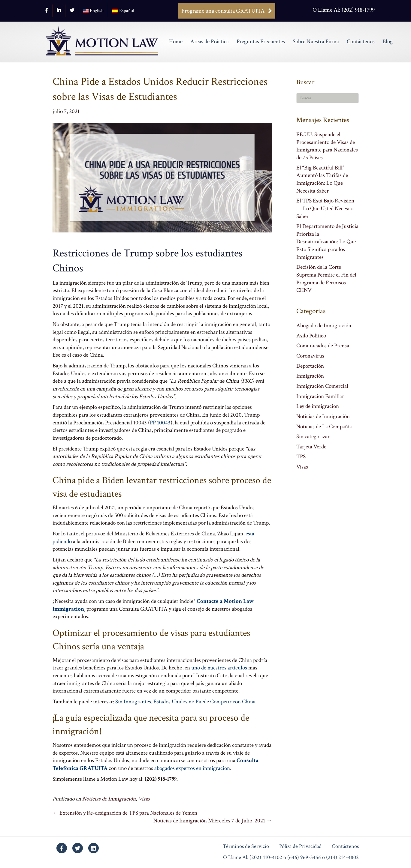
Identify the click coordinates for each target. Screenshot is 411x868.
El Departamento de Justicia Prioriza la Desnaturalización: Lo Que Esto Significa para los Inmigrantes (327, 242)
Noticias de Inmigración (109, 799)
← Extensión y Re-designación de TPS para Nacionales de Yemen (125, 813)
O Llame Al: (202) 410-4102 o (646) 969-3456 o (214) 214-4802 (291, 858)
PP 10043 (160, 423)
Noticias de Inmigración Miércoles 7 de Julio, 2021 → (213, 821)
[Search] (328, 98)
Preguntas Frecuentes (261, 42)
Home (176, 42)
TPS (301, 457)
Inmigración (310, 376)
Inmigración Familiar (320, 396)
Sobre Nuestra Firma (316, 42)
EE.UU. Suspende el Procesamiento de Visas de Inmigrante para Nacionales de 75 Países (327, 146)
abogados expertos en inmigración (192, 768)
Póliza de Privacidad (300, 847)
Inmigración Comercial (322, 386)
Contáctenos (361, 42)
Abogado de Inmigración (324, 326)
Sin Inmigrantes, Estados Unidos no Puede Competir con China (185, 702)
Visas (144, 799)
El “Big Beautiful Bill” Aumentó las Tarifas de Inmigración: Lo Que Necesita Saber (322, 179)
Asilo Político (311, 336)
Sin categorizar (313, 437)
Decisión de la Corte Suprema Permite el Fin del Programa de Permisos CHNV (326, 279)
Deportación (310, 366)
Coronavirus (310, 356)
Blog (388, 42)
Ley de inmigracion (318, 406)
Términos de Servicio (246, 847)
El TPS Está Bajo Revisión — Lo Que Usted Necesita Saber (325, 208)
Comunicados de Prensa (323, 346)
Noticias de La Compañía (324, 427)
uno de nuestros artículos (219, 668)
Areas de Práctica (210, 42)
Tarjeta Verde (311, 447)
